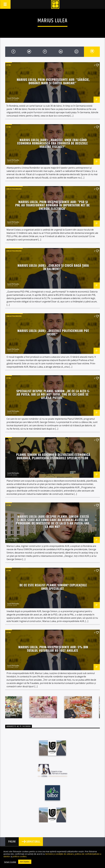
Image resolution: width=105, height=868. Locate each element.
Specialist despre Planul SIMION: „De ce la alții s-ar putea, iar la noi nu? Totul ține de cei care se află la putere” (53, 394)
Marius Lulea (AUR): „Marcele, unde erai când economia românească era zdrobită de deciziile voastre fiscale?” (52, 143)
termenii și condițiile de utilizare (59, 854)
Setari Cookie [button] (10, 862)
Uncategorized (14, 189)
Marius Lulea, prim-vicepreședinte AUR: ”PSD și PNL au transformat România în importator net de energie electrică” (53, 205)
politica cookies (20, 856)
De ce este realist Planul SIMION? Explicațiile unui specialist (53, 587)
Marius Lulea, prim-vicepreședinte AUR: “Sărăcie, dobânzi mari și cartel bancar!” (53, 81)
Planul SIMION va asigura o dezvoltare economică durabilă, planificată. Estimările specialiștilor (53, 456)
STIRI (9, 65)
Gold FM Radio (13, 98)
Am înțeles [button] (25, 862)
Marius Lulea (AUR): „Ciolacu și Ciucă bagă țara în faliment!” (53, 267)
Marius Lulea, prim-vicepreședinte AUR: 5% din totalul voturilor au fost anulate (53, 649)
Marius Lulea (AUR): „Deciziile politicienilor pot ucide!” (53, 332)
